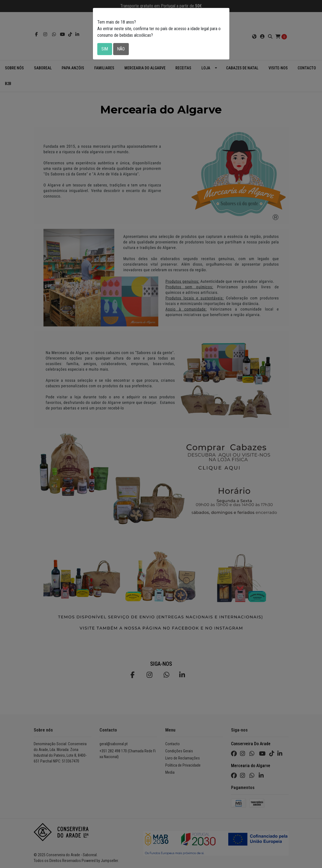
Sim (105, 49)
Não (121, 49)
